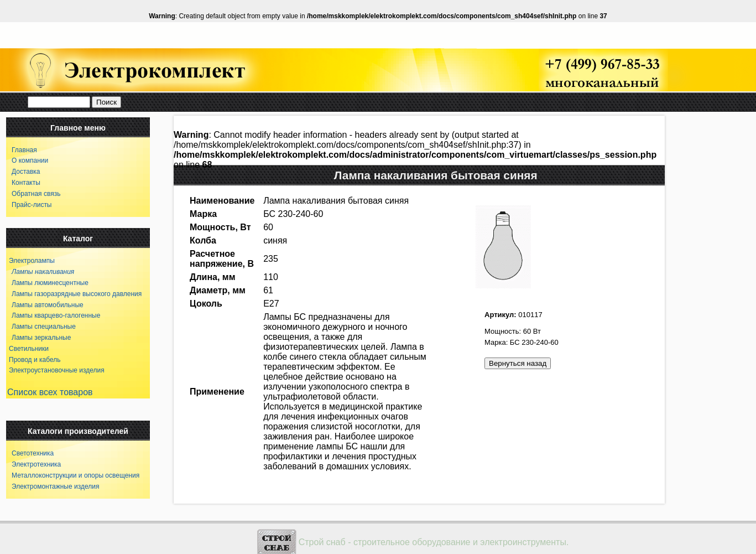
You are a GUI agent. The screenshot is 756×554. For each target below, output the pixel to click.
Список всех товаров (50, 392)
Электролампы (32, 261)
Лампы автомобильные (45, 305)
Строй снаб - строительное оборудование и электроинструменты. (434, 542)
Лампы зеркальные (38, 338)
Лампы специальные (41, 327)
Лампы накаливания (40, 272)
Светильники (29, 349)
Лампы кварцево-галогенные (53, 315)
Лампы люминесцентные (47, 283)
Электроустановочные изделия (57, 370)
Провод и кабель (35, 360)
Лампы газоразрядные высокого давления (74, 294)
